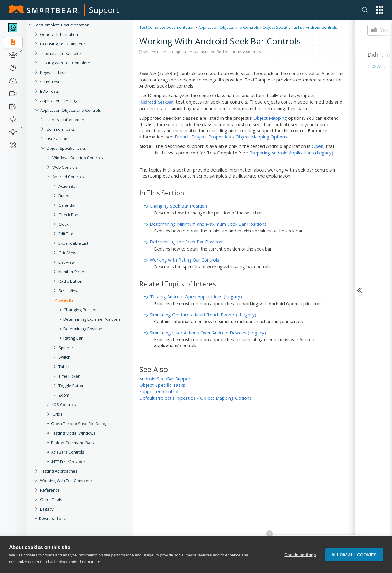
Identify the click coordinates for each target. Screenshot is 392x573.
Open (318, 146)
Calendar (67, 205)
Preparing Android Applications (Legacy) (291, 153)
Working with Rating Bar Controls (185, 260)
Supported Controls (160, 391)
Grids (57, 414)
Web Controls (65, 167)
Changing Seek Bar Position (178, 206)
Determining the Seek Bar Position (186, 242)
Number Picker (72, 272)
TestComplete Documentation (62, 25)
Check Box (68, 215)
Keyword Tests (54, 72)
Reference (50, 490)
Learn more (90, 562)
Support (104, 10)
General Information (59, 34)
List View (67, 262)
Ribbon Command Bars (73, 443)
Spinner (66, 348)
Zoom (64, 395)
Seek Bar (67, 300)
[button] (380, 10)
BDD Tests (50, 91)
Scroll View (68, 291)
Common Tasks (61, 129)
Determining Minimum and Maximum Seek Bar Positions (208, 224)
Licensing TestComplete (62, 44)
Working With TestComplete (66, 481)
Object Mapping (270, 118)
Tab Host (67, 367)
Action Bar (68, 186)
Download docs (53, 518)
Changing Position (81, 310)
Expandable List (73, 243)
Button (65, 196)
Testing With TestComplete (65, 63)
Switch (64, 357)
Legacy (47, 509)
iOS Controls (64, 405)
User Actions (58, 139)
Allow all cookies (354, 555)
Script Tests (51, 82)
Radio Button (70, 281)
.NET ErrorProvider (68, 462)
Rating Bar (73, 338)
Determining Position (83, 329)
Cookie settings (300, 555)
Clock (64, 224)
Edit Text (66, 234)
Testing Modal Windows (73, 433)
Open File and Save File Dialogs (80, 424)
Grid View (67, 253)
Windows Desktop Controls (78, 158)
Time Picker (69, 376)
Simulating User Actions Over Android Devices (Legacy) (208, 333)
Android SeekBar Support (166, 379)
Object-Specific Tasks (66, 148)
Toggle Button (72, 386)
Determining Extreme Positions (92, 319)
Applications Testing (59, 101)
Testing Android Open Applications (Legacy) (196, 296)
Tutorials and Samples (61, 53)
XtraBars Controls (68, 452)
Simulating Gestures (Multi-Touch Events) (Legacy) (203, 315)
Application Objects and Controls (71, 110)
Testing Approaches (59, 471)
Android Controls (68, 177)
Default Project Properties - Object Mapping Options (231, 137)
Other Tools (51, 499)
